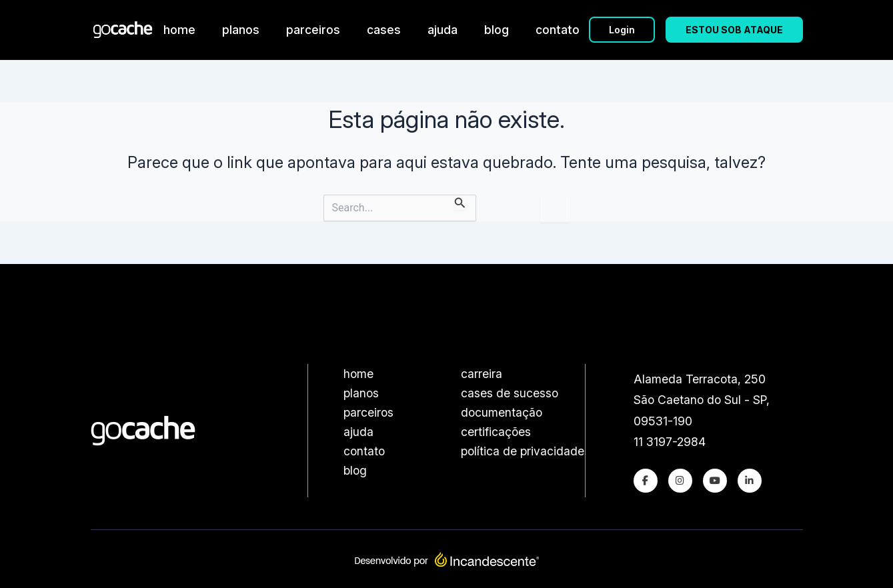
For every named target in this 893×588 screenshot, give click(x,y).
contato (558, 30)
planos (241, 30)
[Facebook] (646, 481)
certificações (496, 432)
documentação (502, 412)
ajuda (442, 30)
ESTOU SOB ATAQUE (734, 30)
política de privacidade (523, 451)
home (179, 30)
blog (497, 30)
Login (622, 30)
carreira (482, 374)
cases (384, 30)
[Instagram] (680, 481)
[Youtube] (715, 481)
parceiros (313, 30)
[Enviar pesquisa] (460, 202)
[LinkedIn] (750, 481)
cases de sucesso (510, 393)
